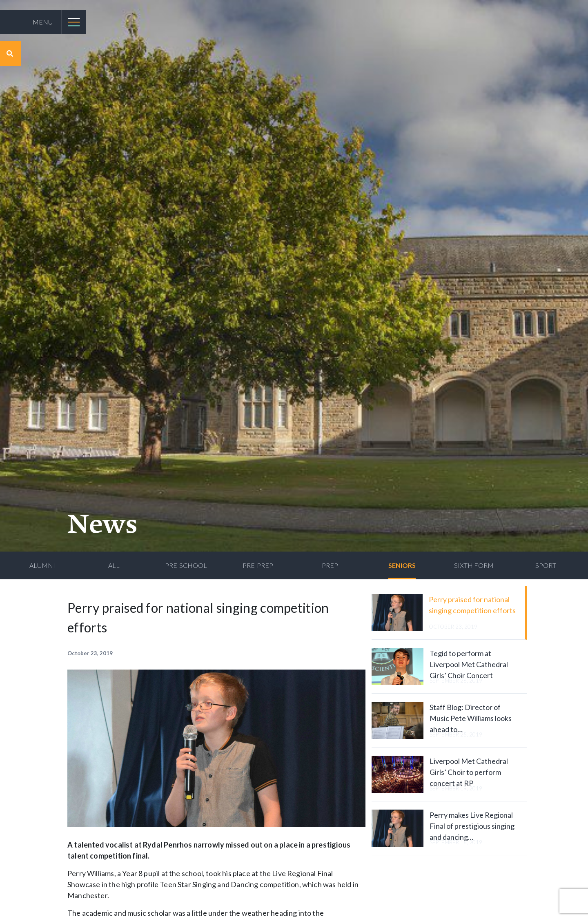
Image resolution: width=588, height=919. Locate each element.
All (114, 565)
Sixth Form (474, 565)
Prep (330, 565)
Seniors (402, 565)
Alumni (42, 565)
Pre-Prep (258, 565)
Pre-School (186, 565)
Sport (546, 565)
